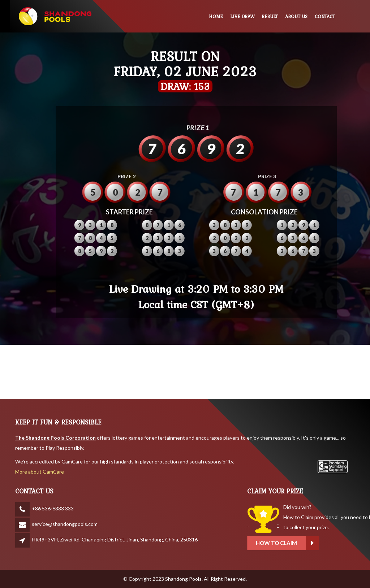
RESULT (270, 16)
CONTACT (325, 16)
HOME (216, 16)
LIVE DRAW (242, 16)
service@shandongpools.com (65, 524)
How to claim (329, 543)
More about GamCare (40, 472)
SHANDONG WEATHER (185, 372)
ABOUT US (296, 16)
